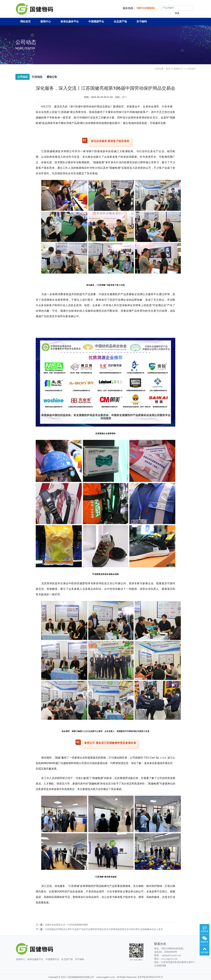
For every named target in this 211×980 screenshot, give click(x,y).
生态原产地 (120, 21)
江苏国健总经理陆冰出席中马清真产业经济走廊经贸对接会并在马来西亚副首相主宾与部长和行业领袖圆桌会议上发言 (104, 929)
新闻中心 (46, 21)
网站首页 (25, 21)
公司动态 (191, 69)
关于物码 (142, 21)
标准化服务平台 (70, 21)
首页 (168, 69)
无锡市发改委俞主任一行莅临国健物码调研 (66, 925)
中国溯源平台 (96, 21)
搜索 (177, 13)
